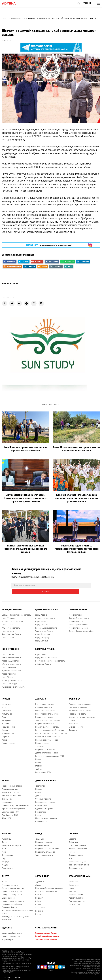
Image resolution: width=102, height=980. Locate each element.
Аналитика (73, 718)
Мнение (5, 718)
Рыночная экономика (78, 701)
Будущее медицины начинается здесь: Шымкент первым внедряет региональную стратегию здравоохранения (25, 498)
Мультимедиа (8, 727)
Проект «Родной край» (12, 885)
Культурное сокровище (45, 796)
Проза (38, 786)
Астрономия (74, 879)
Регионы (39, 905)
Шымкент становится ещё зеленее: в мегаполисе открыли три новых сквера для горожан (25, 549)
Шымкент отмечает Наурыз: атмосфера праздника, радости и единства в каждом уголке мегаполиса (77, 498)
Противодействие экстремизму (49, 882)
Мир (4, 701)
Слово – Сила (41, 799)
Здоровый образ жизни (12, 927)
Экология (39, 908)
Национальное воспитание (47, 843)
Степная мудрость (43, 793)
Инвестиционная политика (47, 708)
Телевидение (8, 849)
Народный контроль (77, 708)
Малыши (6, 876)
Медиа (5, 859)
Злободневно (42, 870)
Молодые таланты (10, 879)
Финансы (73, 724)
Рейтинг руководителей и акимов (50, 724)
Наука (71, 882)
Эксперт (6, 724)
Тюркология (7, 793)
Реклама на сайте (7, 973)
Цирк (4, 852)
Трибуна (39, 763)
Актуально (41, 693)
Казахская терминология (46, 885)
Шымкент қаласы (18, 19)
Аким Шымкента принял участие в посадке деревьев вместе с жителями (26, 449)
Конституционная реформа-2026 (50, 750)
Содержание (74, 898)
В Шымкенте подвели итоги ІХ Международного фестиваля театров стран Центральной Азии (76, 549)
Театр (5, 843)
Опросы (5, 731)
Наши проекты (8, 721)
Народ (38, 756)
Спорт (5, 711)
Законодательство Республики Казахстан (16, 912)
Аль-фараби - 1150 (10, 809)
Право (38, 753)
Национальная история (12, 780)
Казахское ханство (10, 786)
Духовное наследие (45, 774)
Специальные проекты (12, 889)
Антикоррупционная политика (82, 711)
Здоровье (40, 876)
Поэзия (38, 783)
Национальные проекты (46, 743)
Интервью (6, 714)
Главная (5, 19)
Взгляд (38, 898)
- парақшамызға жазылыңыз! (49, 245)
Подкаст (39, 892)
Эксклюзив (40, 902)
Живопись (6, 833)
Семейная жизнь (76, 849)
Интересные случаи (77, 855)
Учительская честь (77, 895)
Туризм (72, 714)
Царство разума (76, 889)
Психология (74, 876)
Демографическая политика (48, 714)
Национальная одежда (45, 846)
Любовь (72, 846)
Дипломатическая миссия (47, 747)
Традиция (39, 833)
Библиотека (41, 806)
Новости (6, 693)
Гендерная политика (44, 711)
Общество (6, 705)
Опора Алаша (41, 815)
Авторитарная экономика (80, 705)
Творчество (40, 780)
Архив (5, 734)
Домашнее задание (77, 839)
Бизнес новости (76, 721)
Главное (39, 760)
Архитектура (8, 862)
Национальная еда (43, 839)
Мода (71, 852)
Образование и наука (80, 870)
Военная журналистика (79, 859)
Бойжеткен (74, 836)
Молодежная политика (45, 705)
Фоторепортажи (76, 862)
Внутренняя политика (45, 698)
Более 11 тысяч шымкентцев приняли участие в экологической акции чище (76, 449)
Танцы (5, 836)
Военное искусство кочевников (16, 799)
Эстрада (6, 855)
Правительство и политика (47, 721)
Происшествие (9, 737)
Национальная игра (44, 836)
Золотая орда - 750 (10, 806)
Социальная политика (45, 718)
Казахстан (7, 698)
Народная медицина (11, 930)
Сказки (38, 809)
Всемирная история (11, 783)
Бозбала (72, 833)
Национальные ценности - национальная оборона (13, 896)
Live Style (73, 827)
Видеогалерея (8, 892)
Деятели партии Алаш (12, 790)
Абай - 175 (6, 812)
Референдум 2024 (43, 766)
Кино (4, 846)
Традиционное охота (44, 849)
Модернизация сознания (46, 812)
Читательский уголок (78, 843)
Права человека (42, 737)
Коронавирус (8, 933)
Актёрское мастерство (12, 839)
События (39, 889)
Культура (7, 827)
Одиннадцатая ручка (44, 802)
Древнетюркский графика (13, 802)
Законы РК (40, 740)
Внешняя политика (44, 701)
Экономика (74, 693)
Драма (38, 790)
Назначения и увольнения (46, 734)
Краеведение (8, 796)
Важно (5, 774)
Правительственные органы (48, 731)
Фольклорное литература (13, 882)
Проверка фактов (10, 901)
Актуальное (7, 708)
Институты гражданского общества (51, 727)
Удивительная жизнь (78, 892)
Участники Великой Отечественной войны (17, 906)
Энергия (72, 885)
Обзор (38, 895)
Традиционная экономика (80, 698)
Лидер (38, 879)
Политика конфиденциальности (22, 973)
